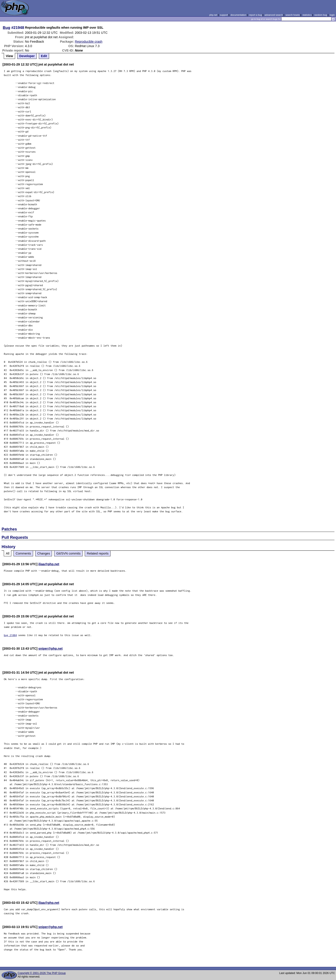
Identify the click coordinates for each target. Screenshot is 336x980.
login (332, 15)
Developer (27, 56)
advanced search (274, 15)
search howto (293, 15)
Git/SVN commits (68, 553)
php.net (213, 15)
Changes (44, 553)
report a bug (255, 15)
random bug (321, 15)
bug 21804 (10, 635)
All (8, 553)
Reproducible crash (89, 42)
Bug (7, 28)
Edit (44, 56)
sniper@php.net (50, 649)
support (224, 15)
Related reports (98, 553)
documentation (238, 15)
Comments (23, 553)
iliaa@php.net (49, 564)
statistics (307, 15)
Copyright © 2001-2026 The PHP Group (42, 973)
